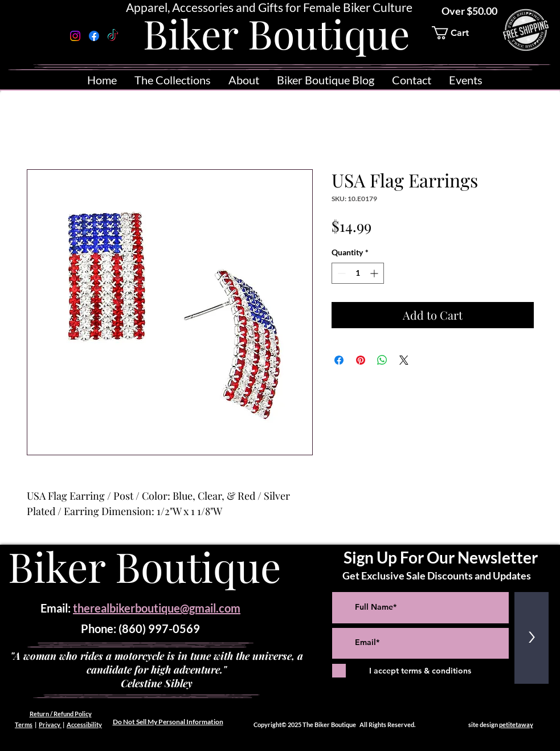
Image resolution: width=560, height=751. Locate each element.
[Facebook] (94, 36)
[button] (458, 33)
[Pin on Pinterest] (361, 360)
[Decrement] (340, 273)
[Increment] (375, 273)
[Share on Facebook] (339, 360)
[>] (532, 638)
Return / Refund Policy (61, 714)
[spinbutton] (358, 273)
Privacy (50, 725)
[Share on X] (404, 360)
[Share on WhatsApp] (382, 360)
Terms (24, 725)
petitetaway (516, 725)
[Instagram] (75, 36)
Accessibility (84, 725)
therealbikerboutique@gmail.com (157, 608)
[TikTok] (113, 36)
